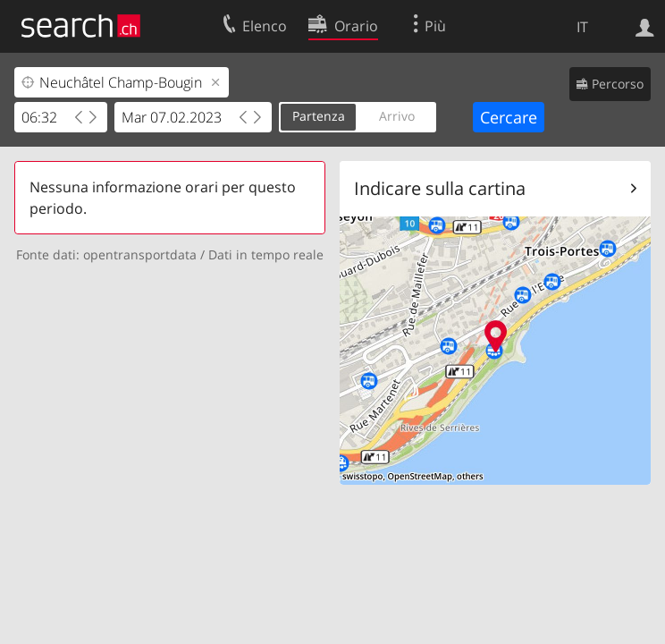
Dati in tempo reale (266, 254)
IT (582, 27)
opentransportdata (140, 254)
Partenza (319, 116)
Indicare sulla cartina (440, 188)
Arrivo (397, 116)
